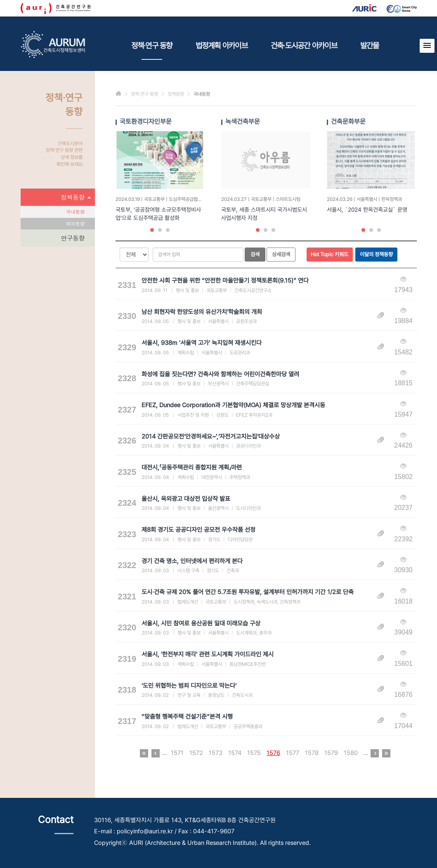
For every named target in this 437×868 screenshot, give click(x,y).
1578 (312, 753)
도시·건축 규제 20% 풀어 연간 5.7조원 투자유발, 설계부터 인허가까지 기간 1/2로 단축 (248, 592)
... (165, 753)
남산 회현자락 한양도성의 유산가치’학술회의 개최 (202, 312)
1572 (196, 753)
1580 (351, 753)
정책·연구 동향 (152, 50)
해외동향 (75, 223)
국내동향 (75, 211)
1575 (254, 753)
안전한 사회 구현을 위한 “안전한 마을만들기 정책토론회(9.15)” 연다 (225, 281)
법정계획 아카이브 (222, 45)
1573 (216, 753)
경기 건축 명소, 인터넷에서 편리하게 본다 (192, 561)
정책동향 (76, 197)
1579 (331, 753)
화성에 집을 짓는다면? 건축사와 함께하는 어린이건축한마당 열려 (220, 374)
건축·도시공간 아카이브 (304, 45)
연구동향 (73, 238)
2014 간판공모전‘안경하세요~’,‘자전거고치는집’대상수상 (211, 436)
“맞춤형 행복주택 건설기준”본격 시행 (187, 717)
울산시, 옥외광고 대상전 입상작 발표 (186, 499)
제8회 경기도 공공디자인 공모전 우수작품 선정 (198, 530)
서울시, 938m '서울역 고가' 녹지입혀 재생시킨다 (202, 343)
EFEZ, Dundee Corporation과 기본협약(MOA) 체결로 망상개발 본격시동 (233, 405)
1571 (177, 753)
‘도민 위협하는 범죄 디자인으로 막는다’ (189, 686)
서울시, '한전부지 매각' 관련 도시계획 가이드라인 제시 (208, 654)
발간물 (370, 45)
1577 (293, 753)
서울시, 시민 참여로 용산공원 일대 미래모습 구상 (201, 623)
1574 (235, 753)
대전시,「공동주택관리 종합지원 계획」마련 (192, 467)
